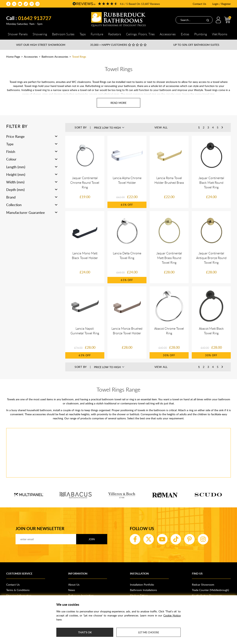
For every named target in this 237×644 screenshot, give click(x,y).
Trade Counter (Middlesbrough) (210, 590)
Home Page (13, 57)
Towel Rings (79, 57)
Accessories (31, 57)
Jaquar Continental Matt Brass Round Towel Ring (169, 258)
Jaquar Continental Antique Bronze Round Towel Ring (211, 258)
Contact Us (199, 4)
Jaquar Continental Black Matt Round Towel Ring (211, 183)
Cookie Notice (172, 615)
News (72, 590)
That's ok (85, 632)
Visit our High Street (41, 45)
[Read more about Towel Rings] (118, 103)
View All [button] (161, 127)
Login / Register (222, 4)
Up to (196, 45)
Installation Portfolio (142, 585)
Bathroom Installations (143, 590)
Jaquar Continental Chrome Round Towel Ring (85, 183)
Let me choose (149, 632)
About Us (74, 585)
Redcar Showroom (203, 585)
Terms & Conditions (18, 590)
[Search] (208, 20)
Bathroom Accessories (55, 57)
